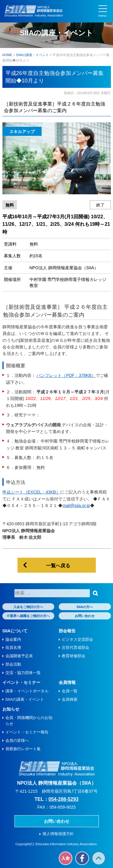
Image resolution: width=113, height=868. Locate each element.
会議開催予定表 (19, 656)
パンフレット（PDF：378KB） (66, 375)
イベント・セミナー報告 (27, 732)
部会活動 (13, 664)
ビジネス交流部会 (77, 639)
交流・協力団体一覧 (23, 673)
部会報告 (67, 631)
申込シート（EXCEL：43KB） (31, 492)
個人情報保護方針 (58, 834)
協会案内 (13, 639)
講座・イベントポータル (27, 691)
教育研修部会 (74, 656)
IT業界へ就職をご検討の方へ (28, 616)
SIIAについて (15, 631)
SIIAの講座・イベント (25, 699)
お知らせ (11, 709)
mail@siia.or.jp (76, 506)
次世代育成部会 (75, 647)
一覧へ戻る (58, 566)
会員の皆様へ (17, 740)
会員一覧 (70, 691)
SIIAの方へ (85, 607)
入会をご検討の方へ (28, 607)
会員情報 (67, 682)
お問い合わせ (85, 616)
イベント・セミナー (21, 682)
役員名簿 (13, 647)
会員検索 (70, 699)
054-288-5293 (64, 799)
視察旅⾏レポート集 (23, 749)
